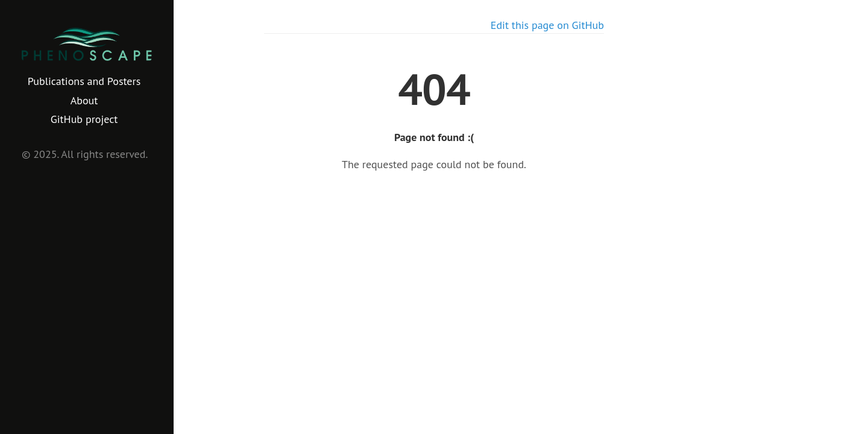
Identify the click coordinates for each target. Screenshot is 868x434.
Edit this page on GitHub (547, 25)
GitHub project (84, 119)
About (84, 100)
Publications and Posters (84, 81)
